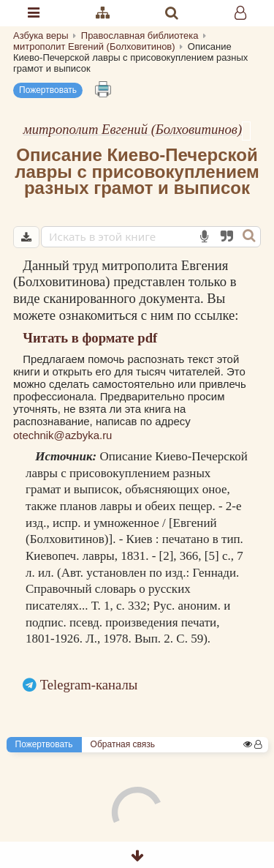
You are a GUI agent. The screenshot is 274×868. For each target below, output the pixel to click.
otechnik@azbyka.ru (62, 435)
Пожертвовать (48, 90)
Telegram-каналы (89, 685)
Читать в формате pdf (90, 338)
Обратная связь (123, 744)
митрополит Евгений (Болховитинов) (133, 129)
